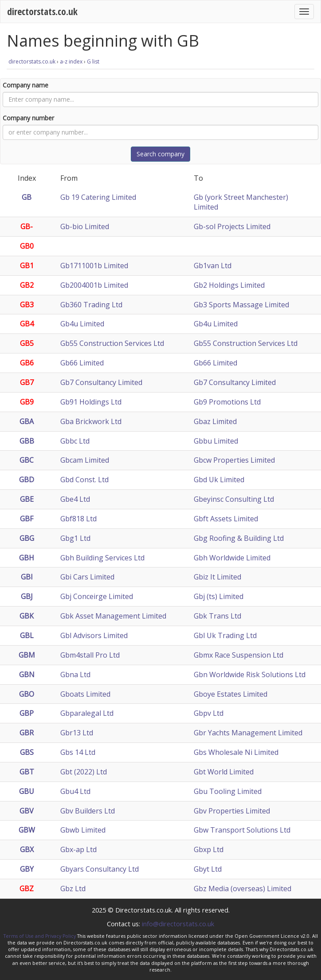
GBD (27, 480)
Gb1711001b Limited (94, 266)
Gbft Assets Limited (226, 519)
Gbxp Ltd (209, 849)
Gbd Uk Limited (219, 480)
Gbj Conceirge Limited (97, 596)
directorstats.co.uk (42, 11)
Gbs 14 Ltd (78, 752)
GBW (27, 830)
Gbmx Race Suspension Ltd (239, 655)
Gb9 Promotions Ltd (227, 402)
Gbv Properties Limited (232, 811)
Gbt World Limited (224, 772)
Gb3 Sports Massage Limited (241, 305)
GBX (27, 849)
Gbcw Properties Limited (234, 460)
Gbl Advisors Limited (94, 635)
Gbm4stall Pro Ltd (90, 655)
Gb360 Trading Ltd (91, 305)
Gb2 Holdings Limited (229, 285)
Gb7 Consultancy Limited (101, 382)
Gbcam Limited (85, 460)
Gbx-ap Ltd (78, 849)
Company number (28, 118)
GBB (27, 441)
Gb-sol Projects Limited (232, 226)
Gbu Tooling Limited (228, 791)
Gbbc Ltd (75, 441)
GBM (27, 655)
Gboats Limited (85, 694)
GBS (27, 752)
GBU (27, 791)
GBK (27, 616)
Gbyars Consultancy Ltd (100, 869)
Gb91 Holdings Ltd (91, 402)
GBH (27, 558)
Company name (25, 85)
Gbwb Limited (83, 830)
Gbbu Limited (216, 441)
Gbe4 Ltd (75, 499)
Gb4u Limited (82, 324)
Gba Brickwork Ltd (91, 421)
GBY (27, 869)
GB (27, 197)
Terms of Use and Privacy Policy (40, 936)
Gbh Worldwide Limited (232, 558)
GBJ (27, 596)
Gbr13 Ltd (77, 733)
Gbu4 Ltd (75, 791)
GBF (27, 519)
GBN (27, 674)
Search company (160, 154)
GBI (27, 577)
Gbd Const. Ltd (84, 480)
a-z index (71, 61)
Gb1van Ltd (213, 266)
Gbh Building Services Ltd (102, 558)
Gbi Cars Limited (87, 577)
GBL (27, 635)
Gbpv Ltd (209, 713)
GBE (27, 499)
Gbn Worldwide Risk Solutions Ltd (250, 674)
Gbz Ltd (73, 889)
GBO (27, 694)
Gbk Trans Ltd (217, 616)
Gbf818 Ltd (78, 519)
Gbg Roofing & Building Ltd (239, 538)
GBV (27, 811)
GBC (27, 460)
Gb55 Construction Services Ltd (112, 343)
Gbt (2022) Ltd (84, 772)
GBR (27, 733)
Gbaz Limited (215, 421)
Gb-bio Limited (85, 226)
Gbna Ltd (75, 674)
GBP (27, 713)
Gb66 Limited (82, 363)
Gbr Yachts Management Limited (248, 733)
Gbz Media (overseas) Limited (243, 889)
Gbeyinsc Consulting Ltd (234, 499)
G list (93, 61)
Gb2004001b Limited (94, 285)
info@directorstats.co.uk (178, 924)
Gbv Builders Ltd (88, 811)
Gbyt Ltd (208, 869)
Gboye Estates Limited (231, 694)
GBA (27, 421)
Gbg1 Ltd (75, 538)
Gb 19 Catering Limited (98, 197)
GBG (27, 538)
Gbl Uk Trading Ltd (225, 635)
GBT (27, 772)
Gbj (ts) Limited (219, 596)
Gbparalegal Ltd (87, 713)
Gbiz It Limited (217, 577)
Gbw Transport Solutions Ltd (242, 830)
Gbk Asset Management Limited (113, 616)
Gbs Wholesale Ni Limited (236, 752)
